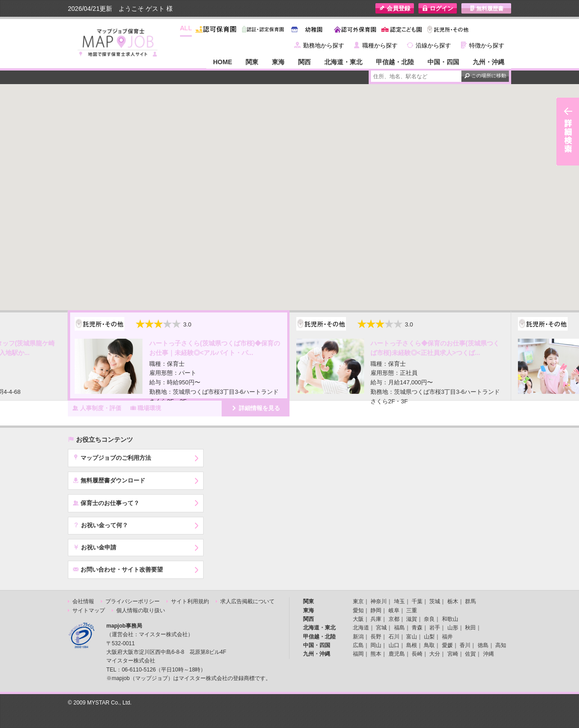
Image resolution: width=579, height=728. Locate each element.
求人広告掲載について (247, 601)
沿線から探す (433, 45)
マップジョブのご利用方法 (112, 458)
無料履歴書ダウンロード (109, 480)
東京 (358, 601)
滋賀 (412, 619)
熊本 (376, 654)
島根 (412, 645)
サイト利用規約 (190, 601)
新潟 (358, 637)
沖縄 (489, 654)
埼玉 (399, 601)
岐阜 (394, 610)
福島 (399, 628)
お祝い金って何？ (100, 525)
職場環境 (146, 408)
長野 (376, 637)
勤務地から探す (324, 45)
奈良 (429, 619)
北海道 (361, 628)
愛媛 (447, 645)
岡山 (376, 645)
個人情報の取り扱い (141, 610)
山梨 (429, 637)
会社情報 (83, 601)
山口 (394, 645)
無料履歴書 (486, 8)
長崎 (417, 654)
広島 (358, 645)
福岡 (358, 654)
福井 (447, 637)
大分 (435, 654)
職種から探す (380, 45)
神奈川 (379, 601)
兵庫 (376, 619)
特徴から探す (487, 45)
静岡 (376, 610)
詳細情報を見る (256, 408)
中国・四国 (443, 62)
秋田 (470, 628)
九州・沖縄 (489, 62)
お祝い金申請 (95, 547)
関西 (304, 62)
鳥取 (429, 645)
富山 (412, 637)
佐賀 (470, 654)
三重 (412, 610)
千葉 (417, 601)
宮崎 (453, 654)
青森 (417, 628)
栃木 (453, 601)
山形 (453, 628)
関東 (252, 62)
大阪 (358, 619)
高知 (501, 645)
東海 (278, 62)
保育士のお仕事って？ (106, 503)
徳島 (483, 645)
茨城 (435, 601)
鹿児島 (397, 654)
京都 (394, 619)
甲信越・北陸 (395, 62)
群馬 (470, 601)
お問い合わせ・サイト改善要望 (118, 569)
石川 (394, 637)
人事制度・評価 (97, 408)
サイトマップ (89, 610)
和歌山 (450, 619)
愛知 (358, 610)
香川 (465, 645)
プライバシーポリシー (133, 601)
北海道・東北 (343, 62)
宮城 (381, 628)
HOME (223, 62)
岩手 (435, 628)
